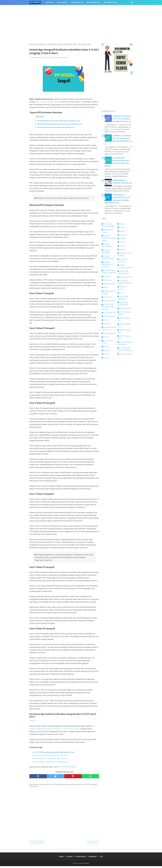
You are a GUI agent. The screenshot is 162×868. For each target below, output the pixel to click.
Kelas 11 (107, 354)
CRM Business (110, 316)
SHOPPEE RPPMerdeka (67, 769)
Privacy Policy (81, 858)
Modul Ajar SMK (126, 277)
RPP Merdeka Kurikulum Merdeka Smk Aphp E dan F (56, 129)
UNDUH (32, 723)
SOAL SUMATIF (63, 2)
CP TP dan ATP (110, 313)
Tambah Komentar (62, 59)
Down (107, 320)
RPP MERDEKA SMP (94, 2)
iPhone (107, 337)
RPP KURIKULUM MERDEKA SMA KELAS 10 (51, 757)
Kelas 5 (123, 235)
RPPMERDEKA (85, 865)
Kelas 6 (123, 239)
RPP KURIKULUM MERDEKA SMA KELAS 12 (51, 764)
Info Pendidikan (110, 333)
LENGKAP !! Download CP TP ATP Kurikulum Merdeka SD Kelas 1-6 (122, 119)
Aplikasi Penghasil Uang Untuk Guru (108, 264)
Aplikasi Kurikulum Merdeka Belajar (109, 238)
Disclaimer (94, 858)
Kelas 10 (107, 350)
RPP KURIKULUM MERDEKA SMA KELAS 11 (51, 761)
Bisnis (106, 287)
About (59, 858)
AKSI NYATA (50, 2)
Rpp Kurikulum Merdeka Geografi (48, 104)
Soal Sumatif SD (126, 354)
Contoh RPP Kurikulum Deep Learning (108, 307)
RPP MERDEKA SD (77, 2)
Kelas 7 (123, 242)
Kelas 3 (123, 228)
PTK (122, 293)
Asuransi (107, 276)
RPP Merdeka (125, 308)
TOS (104, 858)
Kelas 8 (123, 246)
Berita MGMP (109, 284)
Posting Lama (93, 844)
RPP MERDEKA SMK (38, 7)
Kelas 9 (123, 250)
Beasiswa (108, 280)
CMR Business (110, 301)
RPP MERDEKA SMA (110, 2)
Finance (107, 324)
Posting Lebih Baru (37, 844)
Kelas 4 (123, 231)
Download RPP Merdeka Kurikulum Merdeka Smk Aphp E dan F (60, 126)
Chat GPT (108, 297)
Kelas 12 (107, 358)
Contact (68, 858)
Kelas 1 (107, 347)
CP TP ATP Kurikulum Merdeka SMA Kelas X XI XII (54, 754)
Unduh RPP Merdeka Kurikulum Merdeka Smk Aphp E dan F (59, 123)
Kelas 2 (123, 224)
